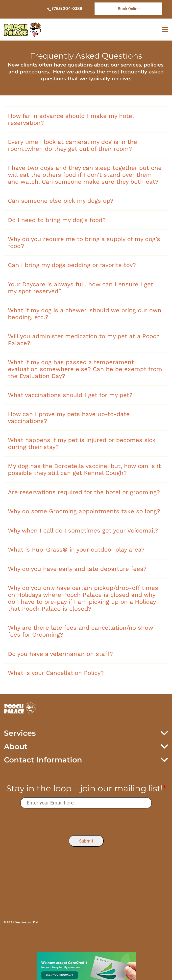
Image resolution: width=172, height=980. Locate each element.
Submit (86, 841)
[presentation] (86, 821)
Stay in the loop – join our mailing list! (86, 789)
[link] (128, 9)
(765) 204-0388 (67, 9)
